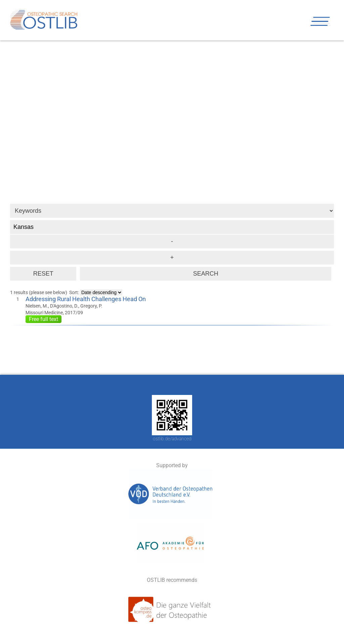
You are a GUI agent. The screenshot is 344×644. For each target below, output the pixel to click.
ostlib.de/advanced (172, 439)
